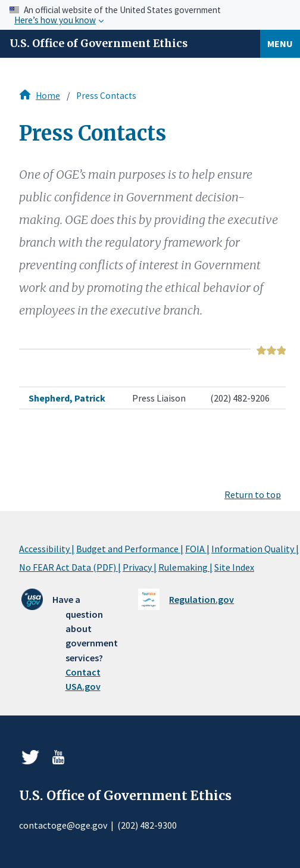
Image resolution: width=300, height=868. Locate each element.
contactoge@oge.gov (63, 825)
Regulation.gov (201, 599)
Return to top (253, 494)
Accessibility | (47, 549)
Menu (280, 43)
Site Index (234, 567)
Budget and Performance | (130, 549)
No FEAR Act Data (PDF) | (70, 567)
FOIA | (197, 549)
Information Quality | (255, 549)
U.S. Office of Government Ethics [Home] (99, 43)
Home (48, 96)
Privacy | (140, 567)
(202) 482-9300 (147, 825)
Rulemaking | (185, 567)
